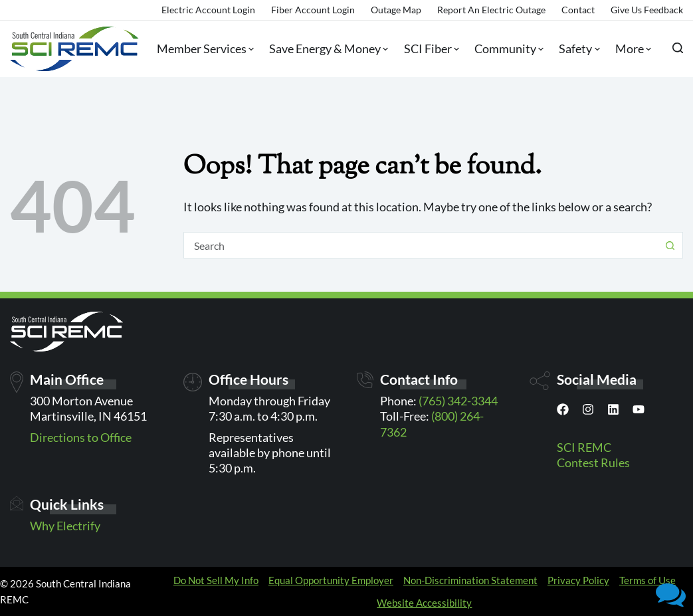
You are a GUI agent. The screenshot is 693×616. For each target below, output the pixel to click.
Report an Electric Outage (491, 10)
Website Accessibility (424, 603)
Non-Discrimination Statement (470, 580)
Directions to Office (81, 437)
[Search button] (670, 245)
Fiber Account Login (313, 10)
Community (506, 49)
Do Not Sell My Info (216, 580)
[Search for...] (421, 245)
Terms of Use (647, 580)
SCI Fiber (429, 49)
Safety (576, 49)
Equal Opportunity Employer (331, 580)
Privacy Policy (578, 580)
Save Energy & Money (326, 49)
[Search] (678, 48)
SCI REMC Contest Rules (593, 455)
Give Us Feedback (647, 10)
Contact (578, 10)
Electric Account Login (208, 10)
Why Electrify (65, 526)
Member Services (203, 49)
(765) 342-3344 (458, 401)
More (631, 49)
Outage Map (396, 10)
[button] (671, 594)
